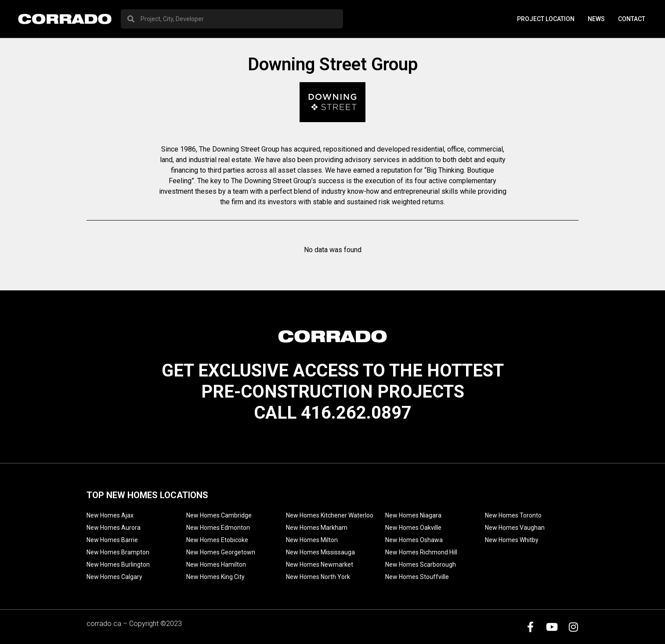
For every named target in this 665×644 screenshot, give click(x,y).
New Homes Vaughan (515, 528)
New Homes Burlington (118, 564)
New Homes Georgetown (221, 552)
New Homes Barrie (112, 540)
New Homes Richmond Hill (421, 552)
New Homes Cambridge (219, 515)
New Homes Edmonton (218, 528)
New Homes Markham (317, 528)
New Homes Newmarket (320, 564)
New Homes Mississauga (320, 552)
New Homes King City (215, 577)
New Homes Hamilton (216, 564)
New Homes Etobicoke (217, 540)
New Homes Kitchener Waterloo (330, 515)
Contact (632, 19)
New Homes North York (318, 577)
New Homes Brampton (118, 552)
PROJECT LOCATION (546, 19)
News (596, 19)
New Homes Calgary (114, 577)
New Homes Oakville (413, 528)
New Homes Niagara (413, 515)
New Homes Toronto (513, 515)
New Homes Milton (312, 540)
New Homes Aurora (114, 528)
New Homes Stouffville (417, 577)
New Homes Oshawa (414, 540)
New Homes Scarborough (421, 564)
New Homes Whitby (512, 540)
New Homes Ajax (110, 515)
